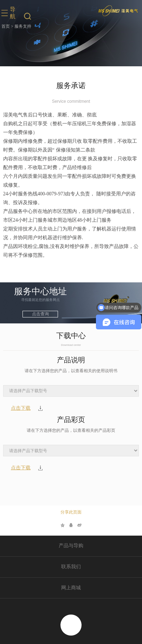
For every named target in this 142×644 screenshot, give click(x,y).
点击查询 (40, 314)
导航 (13, 13)
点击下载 (21, 408)
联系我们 (71, 567)
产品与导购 (71, 546)
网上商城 (71, 588)
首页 (6, 26)
